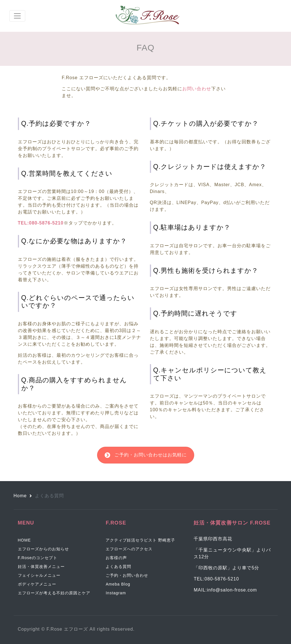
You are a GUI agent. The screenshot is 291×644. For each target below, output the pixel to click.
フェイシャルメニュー (39, 575)
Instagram (116, 593)
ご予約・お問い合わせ (127, 575)
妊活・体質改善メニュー (41, 567)
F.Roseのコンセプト (38, 558)
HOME (24, 540)
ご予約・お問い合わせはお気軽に (146, 455)
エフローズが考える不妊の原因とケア (54, 593)
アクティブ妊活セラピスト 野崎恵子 (140, 540)
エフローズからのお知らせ (43, 549)
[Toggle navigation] (17, 16)
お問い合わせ (197, 89)
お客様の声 (116, 558)
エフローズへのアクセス (129, 549)
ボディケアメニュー (37, 584)
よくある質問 (118, 567)
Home (20, 496)
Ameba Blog (118, 584)
